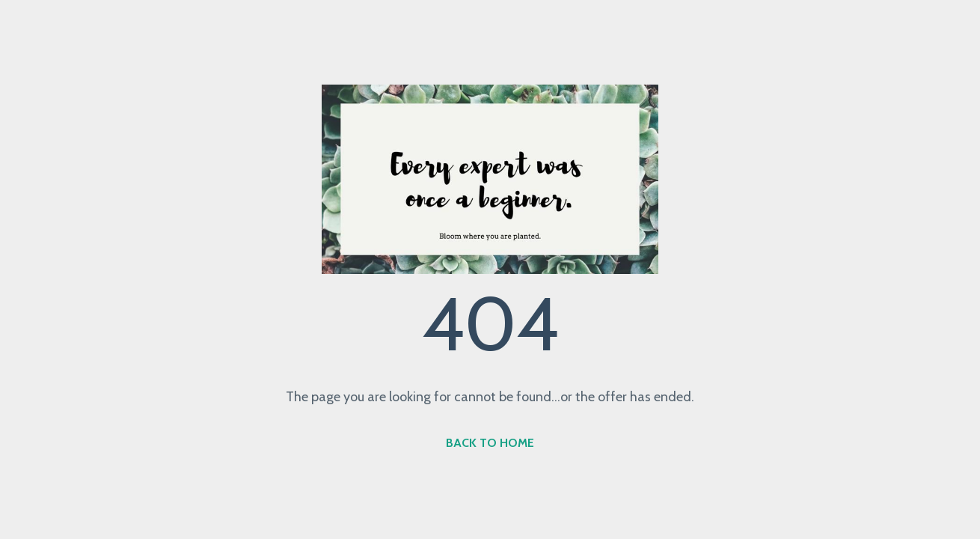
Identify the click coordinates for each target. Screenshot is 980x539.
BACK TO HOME (490, 443)
